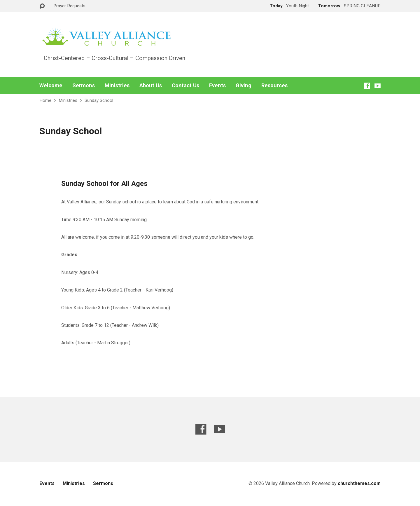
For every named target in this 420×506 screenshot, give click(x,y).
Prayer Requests (69, 6)
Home (45, 100)
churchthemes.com (359, 483)
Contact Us (185, 86)
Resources (274, 86)
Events (217, 86)
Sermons (84, 86)
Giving (244, 86)
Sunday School (99, 100)
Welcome (51, 86)
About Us (151, 86)
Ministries (117, 86)
